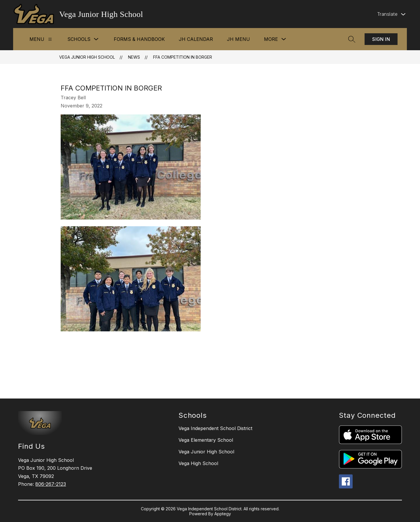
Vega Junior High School (87, 57)
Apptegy (223, 514)
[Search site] (352, 39)
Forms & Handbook (139, 39)
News (134, 57)
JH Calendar (196, 39)
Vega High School (198, 463)
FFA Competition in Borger (183, 57)
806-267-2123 (51, 484)
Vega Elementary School (206, 440)
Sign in (381, 39)
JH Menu (238, 39)
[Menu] (50, 39)
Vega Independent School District (215, 428)
